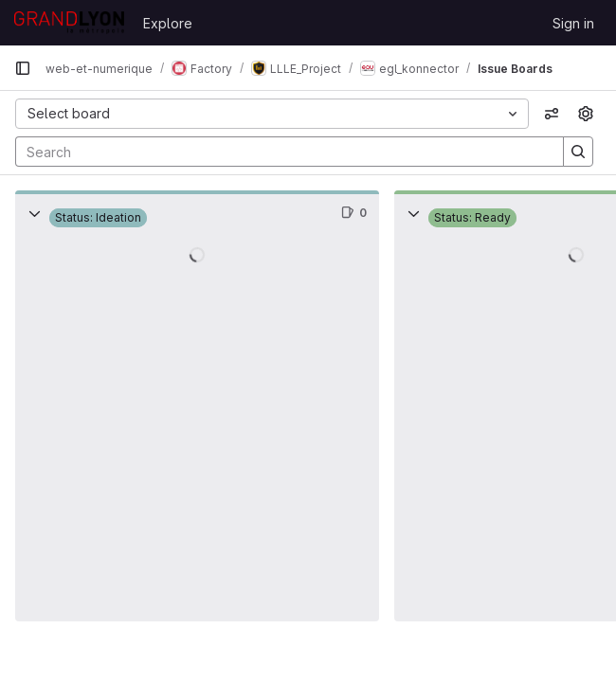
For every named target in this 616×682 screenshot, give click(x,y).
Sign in (573, 23)
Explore (168, 23)
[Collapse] (34, 213)
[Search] (280, 152)
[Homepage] (69, 23)
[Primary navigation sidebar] (23, 68)
